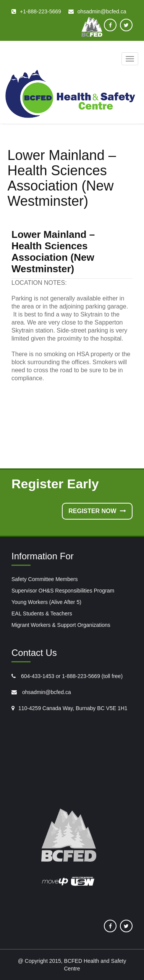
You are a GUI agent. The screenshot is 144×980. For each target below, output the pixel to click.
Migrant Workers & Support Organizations (61, 625)
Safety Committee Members (45, 579)
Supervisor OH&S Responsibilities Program (63, 591)
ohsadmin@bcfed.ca (46, 692)
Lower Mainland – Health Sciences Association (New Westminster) (53, 252)
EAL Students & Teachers (42, 614)
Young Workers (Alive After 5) (46, 602)
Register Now (97, 511)
